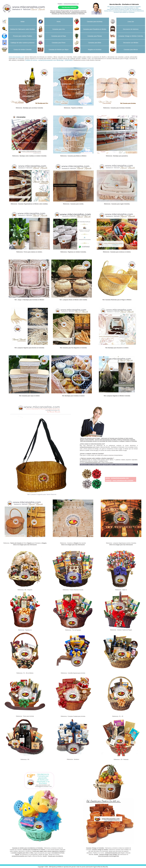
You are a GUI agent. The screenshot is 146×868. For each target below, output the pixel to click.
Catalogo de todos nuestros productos (23, 43)
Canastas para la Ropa (59, 36)
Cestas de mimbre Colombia (23, 50)
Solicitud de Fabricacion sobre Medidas (23, 29)
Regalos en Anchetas (95, 50)
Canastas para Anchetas (95, 22)
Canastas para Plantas (95, 36)
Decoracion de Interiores (131, 29)
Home (59, 22)
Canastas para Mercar (131, 50)
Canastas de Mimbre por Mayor (59, 50)
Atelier (23, 22)
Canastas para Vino (59, 29)
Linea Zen (131, 22)
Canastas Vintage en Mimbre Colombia (131, 36)
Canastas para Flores (59, 43)
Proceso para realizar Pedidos (23, 36)
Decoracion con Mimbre (131, 43)
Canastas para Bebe (95, 43)
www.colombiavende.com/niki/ (123, 481)
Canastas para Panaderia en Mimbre (95, 29)
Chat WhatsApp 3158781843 (69, 7)
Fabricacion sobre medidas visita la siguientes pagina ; (107, 464)
